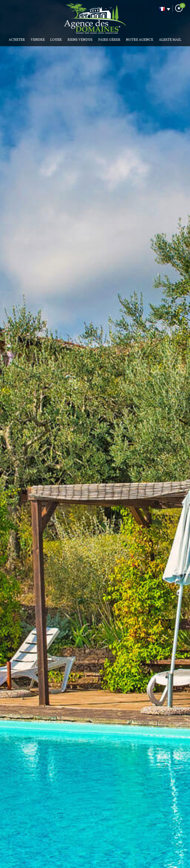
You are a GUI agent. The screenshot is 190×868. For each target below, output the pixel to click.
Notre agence (140, 40)
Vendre (38, 40)
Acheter (17, 40)
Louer (56, 40)
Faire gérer (109, 40)
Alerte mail (170, 40)
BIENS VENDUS (80, 40)
